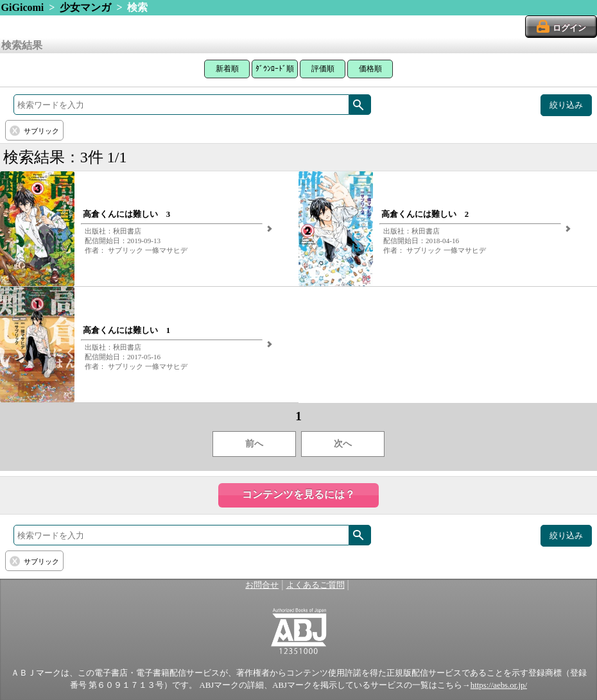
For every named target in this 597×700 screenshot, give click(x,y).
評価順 (323, 69)
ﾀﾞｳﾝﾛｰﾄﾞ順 (275, 69)
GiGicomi (23, 7)
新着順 (227, 69)
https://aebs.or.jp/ (499, 685)
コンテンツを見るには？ (298, 494)
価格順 (370, 69)
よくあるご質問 (316, 585)
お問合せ (262, 585)
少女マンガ (85, 7)
